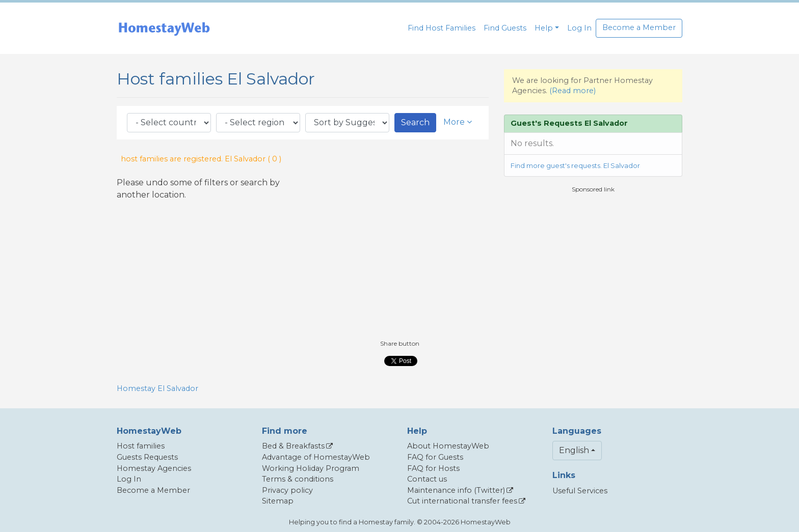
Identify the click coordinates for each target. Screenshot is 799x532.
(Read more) (572, 91)
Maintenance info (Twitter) (456, 490)
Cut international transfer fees (462, 501)
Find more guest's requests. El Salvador (575, 166)
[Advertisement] (593, 265)
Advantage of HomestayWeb (316, 457)
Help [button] (544, 28)
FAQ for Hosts (433, 468)
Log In (579, 28)
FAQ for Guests (435, 457)
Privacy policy (287, 490)
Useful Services (580, 491)
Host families (141, 446)
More (458, 122)
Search (415, 122)
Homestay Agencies (154, 468)
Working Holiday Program (311, 468)
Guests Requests (147, 457)
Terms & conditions (298, 479)
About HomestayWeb (448, 446)
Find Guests (505, 28)
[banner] (164, 28)
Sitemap (278, 501)
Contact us (427, 479)
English (574, 450)
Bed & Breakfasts (293, 446)
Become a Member (639, 27)
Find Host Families (442, 28)
